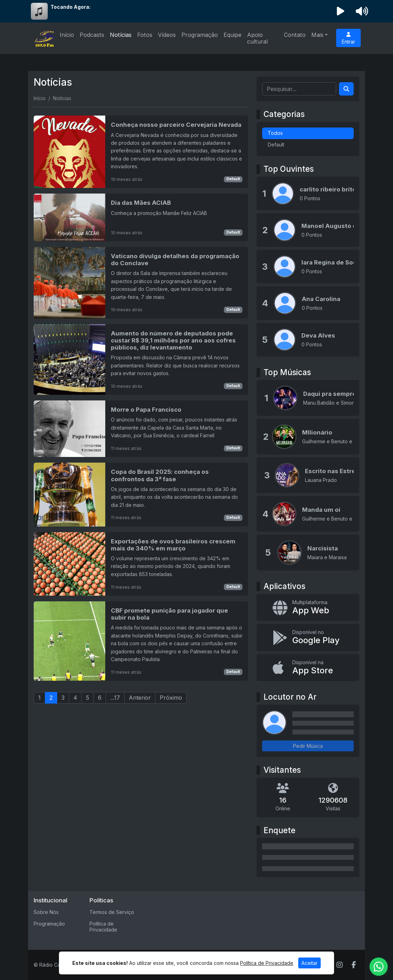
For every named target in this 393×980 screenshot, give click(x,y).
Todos (275, 133)
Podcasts (92, 35)
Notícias (121, 35)
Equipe (232, 35)
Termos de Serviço (112, 912)
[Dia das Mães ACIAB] (141, 217)
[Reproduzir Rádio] (341, 11)
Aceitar (309, 963)
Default (233, 179)
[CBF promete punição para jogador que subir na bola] (141, 641)
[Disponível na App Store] (308, 668)
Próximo (171, 698)
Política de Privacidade (103, 927)
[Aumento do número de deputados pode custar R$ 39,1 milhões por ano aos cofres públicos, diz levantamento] (141, 360)
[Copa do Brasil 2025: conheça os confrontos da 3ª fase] (141, 494)
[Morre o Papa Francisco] (141, 429)
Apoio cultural (257, 38)
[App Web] (308, 607)
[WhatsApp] (379, 967)
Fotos (145, 35)
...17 (115, 698)
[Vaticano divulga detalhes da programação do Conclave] (141, 283)
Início (67, 35)
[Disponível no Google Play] (308, 637)
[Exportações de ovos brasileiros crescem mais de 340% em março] (141, 564)
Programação (200, 35)
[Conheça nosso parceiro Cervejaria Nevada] (141, 152)
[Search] (346, 89)
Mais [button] (317, 35)
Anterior (140, 698)
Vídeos (167, 35)
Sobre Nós (46, 912)
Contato (295, 35)
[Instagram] (340, 965)
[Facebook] (354, 965)
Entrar (348, 38)
